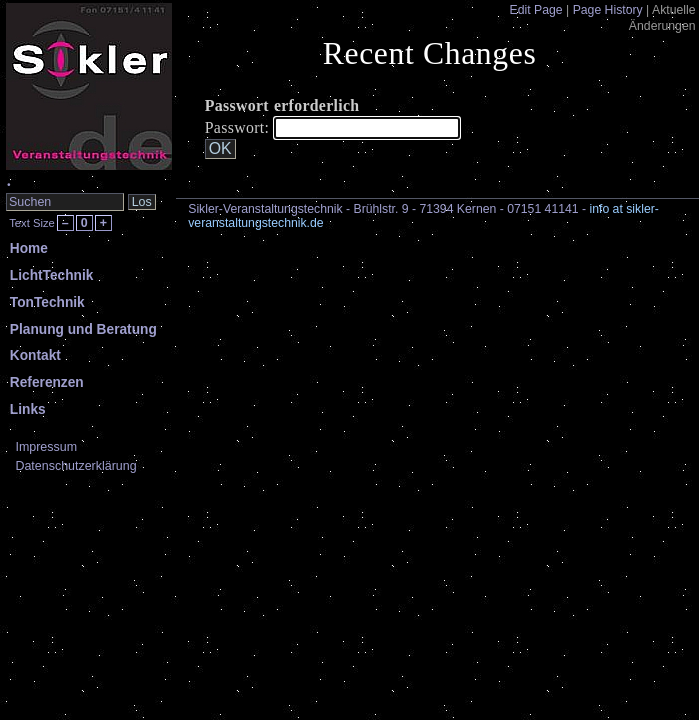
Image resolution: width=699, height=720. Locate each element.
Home (29, 248)
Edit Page (536, 10)
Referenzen (47, 382)
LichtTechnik (52, 275)
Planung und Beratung (83, 329)
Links (28, 409)
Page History (608, 10)
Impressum (46, 447)
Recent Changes (430, 53)
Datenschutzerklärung (75, 466)
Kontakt (35, 355)
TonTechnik (47, 302)
